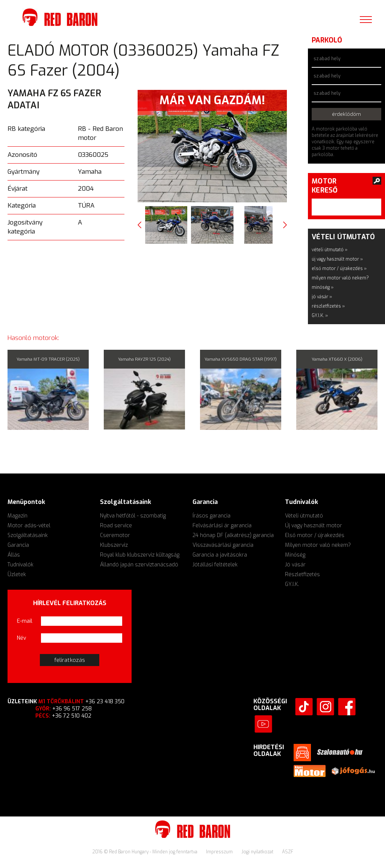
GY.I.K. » (320, 316)
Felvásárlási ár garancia (222, 526)
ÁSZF (288, 852)
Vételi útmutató (304, 516)
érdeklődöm (346, 114)
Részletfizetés (302, 574)
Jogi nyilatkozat (258, 852)
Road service (116, 526)
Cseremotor (115, 535)
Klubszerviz (114, 545)
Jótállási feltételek (215, 565)
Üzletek (17, 574)
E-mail (25, 621)
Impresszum (220, 852)
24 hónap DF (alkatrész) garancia (233, 535)
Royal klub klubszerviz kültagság (140, 555)
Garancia (18, 545)
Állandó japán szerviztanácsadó (139, 565)
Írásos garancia (211, 516)
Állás (14, 555)
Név (22, 638)
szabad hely (327, 59)
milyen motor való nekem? (340, 278)
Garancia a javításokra (220, 555)
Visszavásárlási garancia (223, 545)
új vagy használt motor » (337, 259)
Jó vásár (295, 565)
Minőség (295, 555)
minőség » (323, 287)
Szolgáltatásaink (28, 535)
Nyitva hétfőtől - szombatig (133, 516)
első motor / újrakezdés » (339, 269)
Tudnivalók (20, 565)
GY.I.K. (292, 584)
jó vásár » (322, 297)
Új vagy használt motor (314, 526)
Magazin (17, 516)
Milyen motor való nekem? (318, 545)
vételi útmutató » (330, 250)
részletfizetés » (328, 306)
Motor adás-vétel (29, 526)
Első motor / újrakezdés (315, 535)
